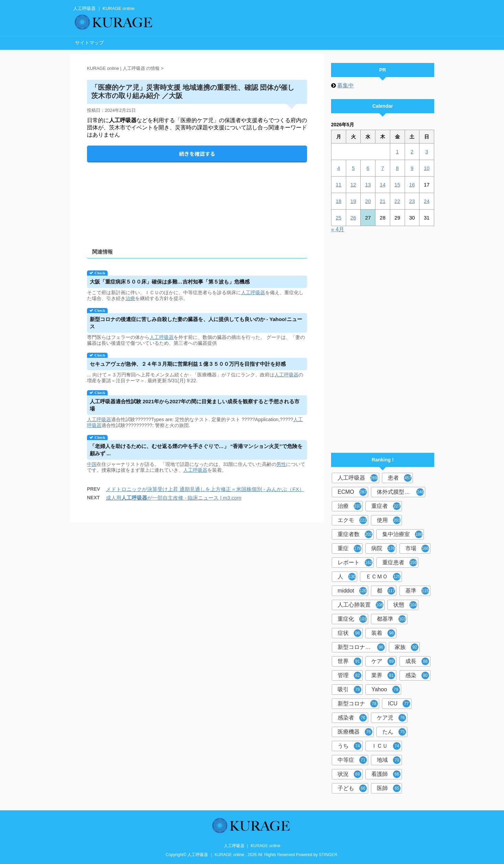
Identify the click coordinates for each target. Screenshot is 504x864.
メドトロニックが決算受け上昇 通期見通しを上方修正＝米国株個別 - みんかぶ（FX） (205, 489)
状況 (349, 774)
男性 (281, 464)
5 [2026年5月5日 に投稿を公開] (353, 168)
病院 (383, 548)
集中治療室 (402, 534)
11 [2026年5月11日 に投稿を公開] (339, 185)
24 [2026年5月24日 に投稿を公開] (427, 201)
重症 (349, 548)
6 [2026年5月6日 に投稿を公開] (368, 168)
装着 (383, 633)
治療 (130, 298)
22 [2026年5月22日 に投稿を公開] (397, 201)
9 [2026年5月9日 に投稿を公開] (412, 168)
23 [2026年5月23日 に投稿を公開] (412, 201)
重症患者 (400, 563)
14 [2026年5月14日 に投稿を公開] (383, 185)
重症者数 (355, 534)
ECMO (352, 492)
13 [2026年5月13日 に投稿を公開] (368, 185)
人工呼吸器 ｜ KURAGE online (252, 846)
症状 (349, 633)
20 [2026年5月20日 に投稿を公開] (368, 201)
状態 (405, 605)
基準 (417, 591)
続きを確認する (197, 154)
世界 (349, 661)
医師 (389, 788)
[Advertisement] (197, 199)
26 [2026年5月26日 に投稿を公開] (353, 218)
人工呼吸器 (253, 292)
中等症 (352, 760)
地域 (389, 760)
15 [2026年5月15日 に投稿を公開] (397, 185)
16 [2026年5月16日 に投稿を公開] (412, 185)
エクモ (352, 520)
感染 (417, 675)
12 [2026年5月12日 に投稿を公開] (353, 185)
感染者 (352, 718)
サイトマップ (89, 43)
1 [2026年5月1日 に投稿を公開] (397, 152)
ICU (399, 704)
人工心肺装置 (360, 605)
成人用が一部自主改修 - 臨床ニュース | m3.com (174, 498)
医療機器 (355, 732)
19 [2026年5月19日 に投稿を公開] (353, 201)
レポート (355, 563)
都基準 (391, 619)
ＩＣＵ (386, 746)
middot (352, 591)
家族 (407, 647)
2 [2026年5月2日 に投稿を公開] (412, 152)
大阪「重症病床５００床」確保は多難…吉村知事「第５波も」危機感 (170, 282)
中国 (92, 464)
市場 (417, 548)
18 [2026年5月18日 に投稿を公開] (339, 201)
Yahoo (385, 690)
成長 (417, 661)
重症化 (352, 619)
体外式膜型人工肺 (400, 492)
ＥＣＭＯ (383, 577)
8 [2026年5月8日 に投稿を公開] (397, 168)
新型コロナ (358, 704)
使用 (389, 520)
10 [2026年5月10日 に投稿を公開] (427, 168)
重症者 (386, 506)
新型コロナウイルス (362, 647)
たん (394, 732)
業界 (383, 675)
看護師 (386, 774)
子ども (352, 788)
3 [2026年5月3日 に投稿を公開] (427, 152)
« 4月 (338, 229)
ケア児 (391, 718)
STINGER (328, 855)
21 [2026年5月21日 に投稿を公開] (383, 201)
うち (349, 746)
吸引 (349, 690)
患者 (400, 478)
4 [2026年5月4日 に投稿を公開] (339, 168)
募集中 (346, 86)
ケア (383, 661)
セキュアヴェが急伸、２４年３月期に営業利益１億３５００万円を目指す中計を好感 (188, 364)
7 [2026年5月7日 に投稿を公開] (383, 168)
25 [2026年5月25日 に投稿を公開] (339, 218)
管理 (349, 675)
